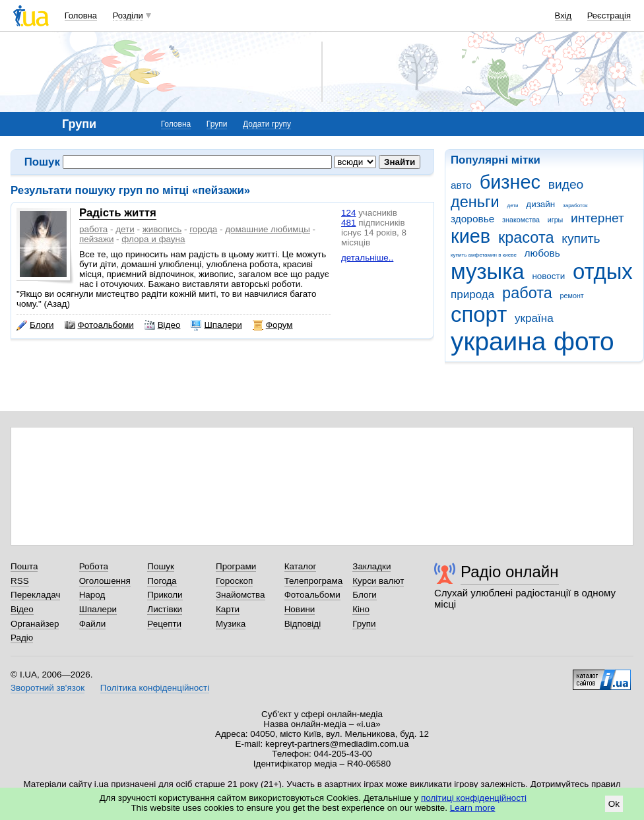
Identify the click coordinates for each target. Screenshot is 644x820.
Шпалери (216, 325)
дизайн (540, 204)
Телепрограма (314, 581)
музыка (488, 271)
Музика (231, 624)
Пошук (161, 566)
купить (581, 238)
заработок (575, 205)
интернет (597, 218)
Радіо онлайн (510, 572)
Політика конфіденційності (155, 688)
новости (548, 276)
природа (472, 295)
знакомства (521, 220)
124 (348, 213)
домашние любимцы (268, 229)
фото (584, 341)
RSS (20, 581)
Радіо (22, 638)
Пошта (24, 566)
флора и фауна (153, 239)
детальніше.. (367, 258)
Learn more (473, 808)
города (203, 229)
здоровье (472, 219)
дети (513, 205)
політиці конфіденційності (474, 798)
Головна (81, 16)
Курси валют (378, 581)
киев (470, 236)
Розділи (128, 16)
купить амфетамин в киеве (484, 255)
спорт (479, 314)
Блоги (35, 325)
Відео (163, 325)
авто (461, 185)
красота (526, 237)
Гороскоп (234, 581)
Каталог (301, 566)
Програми (236, 566)
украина (498, 341)
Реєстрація (609, 16)
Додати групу (267, 124)
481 (348, 223)
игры (556, 220)
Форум (273, 325)
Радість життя (118, 213)
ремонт (572, 296)
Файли (93, 624)
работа (527, 293)
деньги (475, 202)
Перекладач (35, 595)
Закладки (371, 566)
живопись (162, 229)
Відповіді (303, 624)
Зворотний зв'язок (48, 688)
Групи (217, 124)
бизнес (510, 182)
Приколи (165, 595)
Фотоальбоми (99, 325)
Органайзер (35, 624)
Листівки (165, 609)
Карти (228, 609)
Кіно (361, 609)
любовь (542, 253)
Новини (300, 609)
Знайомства (241, 595)
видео (566, 184)
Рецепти (164, 624)
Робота (94, 566)
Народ (92, 595)
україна (534, 318)
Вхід (563, 16)
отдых (603, 271)
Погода (162, 581)
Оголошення (105, 581)
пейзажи (96, 239)
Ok (614, 804)
